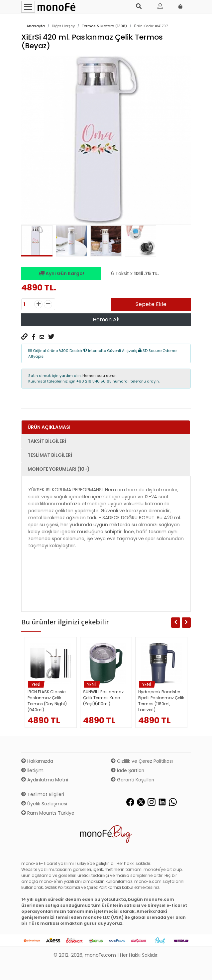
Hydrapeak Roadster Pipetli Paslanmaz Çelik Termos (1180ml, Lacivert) (161, 701)
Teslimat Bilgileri (43, 794)
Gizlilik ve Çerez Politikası (142, 761)
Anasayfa (36, 26)
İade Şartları (128, 770)
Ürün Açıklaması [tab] (49, 427)
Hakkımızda (37, 761)
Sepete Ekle (151, 304)
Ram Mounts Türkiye (48, 813)
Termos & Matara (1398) (104, 26)
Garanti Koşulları (133, 780)
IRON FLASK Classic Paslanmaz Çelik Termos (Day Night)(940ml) (47, 701)
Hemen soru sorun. (100, 376)
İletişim (32, 770)
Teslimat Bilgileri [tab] (50, 455)
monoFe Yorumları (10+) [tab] (59, 469)
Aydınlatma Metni (45, 780)
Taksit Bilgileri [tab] (47, 441)
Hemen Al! (106, 320)
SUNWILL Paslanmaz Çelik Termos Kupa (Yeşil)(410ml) (103, 698)
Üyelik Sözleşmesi (44, 804)
